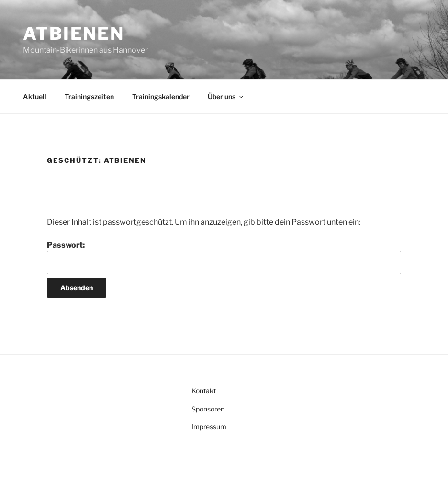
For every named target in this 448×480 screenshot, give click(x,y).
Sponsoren (208, 409)
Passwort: (224, 257)
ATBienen (74, 34)
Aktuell (35, 97)
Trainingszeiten (89, 97)
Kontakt (204, 391)
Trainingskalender (161, 97)
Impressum (209, 427)
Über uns (226, 97)
